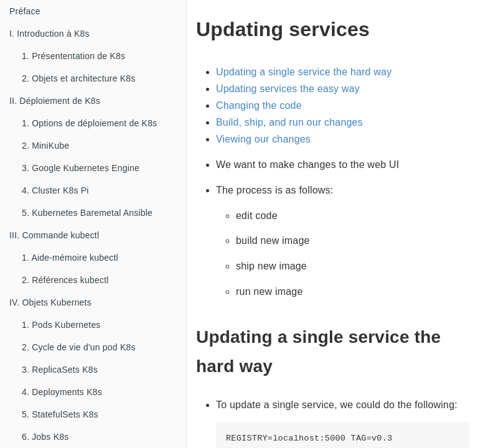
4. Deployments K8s (62, 392)
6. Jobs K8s (45, 437)
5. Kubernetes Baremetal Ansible (87, 213)
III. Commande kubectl (54, 235)
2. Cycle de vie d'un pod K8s (79, 347)
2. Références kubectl (65, 280)
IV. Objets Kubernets (50, 302)
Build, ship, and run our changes (289, 122)
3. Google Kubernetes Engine (81, 168)
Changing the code (259, 105)
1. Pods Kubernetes (61, 325)
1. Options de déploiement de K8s (89, 123)
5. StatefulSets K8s (60, 414)
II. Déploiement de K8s (55, 101)
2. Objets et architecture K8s (78, 78)
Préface (25, 11)
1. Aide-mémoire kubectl (70, 258)
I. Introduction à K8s (49, 34)
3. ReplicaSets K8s (60, 370)
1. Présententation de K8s (73, 56)
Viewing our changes (263, 139)
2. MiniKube (45, 146)
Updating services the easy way (288, 89)
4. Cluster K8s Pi (55, 190)
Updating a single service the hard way (304, 72)
